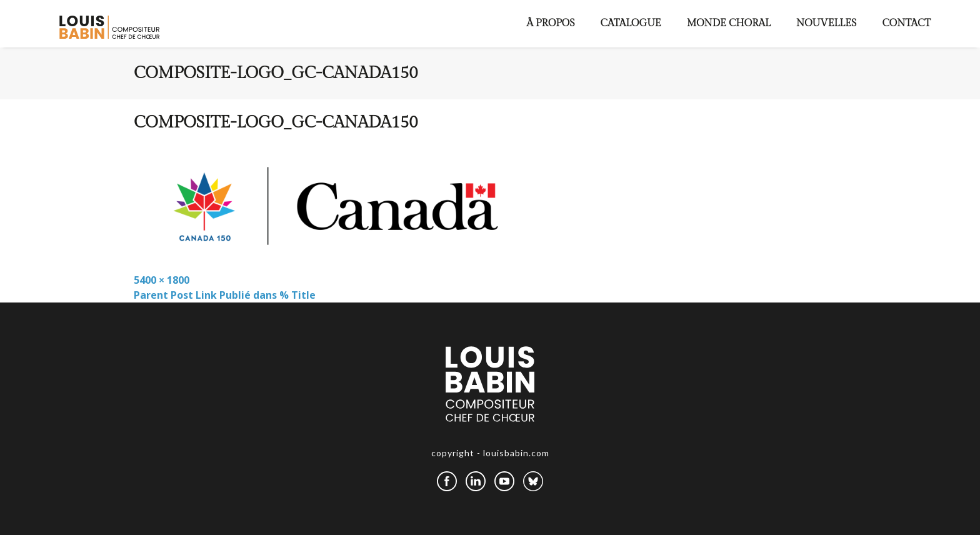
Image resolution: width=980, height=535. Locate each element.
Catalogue (631, 23)
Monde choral (729, 23)
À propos (551, 23)
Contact (906, 23)
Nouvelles (827, 23)
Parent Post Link (225, 295)
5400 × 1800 (162, 280)
